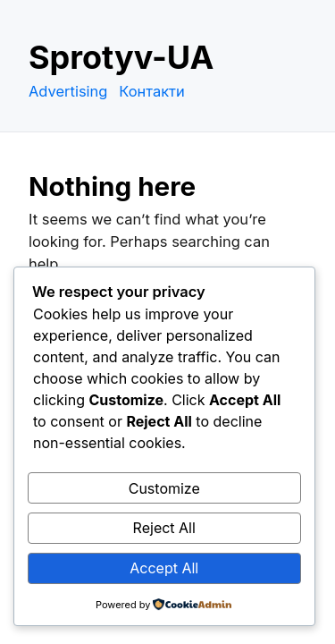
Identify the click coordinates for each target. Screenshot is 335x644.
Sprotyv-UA (121, 57)
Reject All (164, 528)
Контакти (152, 91)
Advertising (68, 91)
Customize (164, 488)
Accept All (164, 568)
